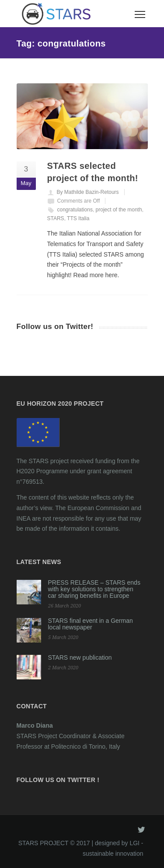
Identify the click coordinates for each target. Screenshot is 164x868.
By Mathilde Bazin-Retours (88, 192)
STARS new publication (80, 657)
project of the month (119, 210)
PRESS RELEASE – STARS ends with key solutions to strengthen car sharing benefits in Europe (94, 589)
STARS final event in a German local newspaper (91, 624)
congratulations (75, 210)
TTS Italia (78, 218)
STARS (56, 218)
